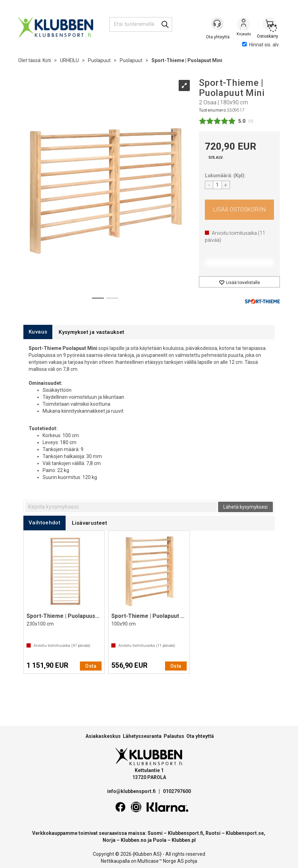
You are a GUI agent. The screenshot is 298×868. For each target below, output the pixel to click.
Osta (240, 210)
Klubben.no (134, 840)
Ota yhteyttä (200, 736)
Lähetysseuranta (142, 736)
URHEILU (69, 60)
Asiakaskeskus (103, 736)
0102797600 (177, 791)
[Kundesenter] (218, 24)
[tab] (38, 332)
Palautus (174, 736)
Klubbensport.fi (185, 833)
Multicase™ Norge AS (161, 861)
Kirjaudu (244, 25)
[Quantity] (217, 185)
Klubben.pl (184, 840)
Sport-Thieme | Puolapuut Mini (187, 60)
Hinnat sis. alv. (261, 45)
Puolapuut (99, 60)
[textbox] (121, 507)
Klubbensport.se (245, 833)
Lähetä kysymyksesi (245, 507)
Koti (47, 60)
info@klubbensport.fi (132, 791)
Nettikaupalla (115, 861)
